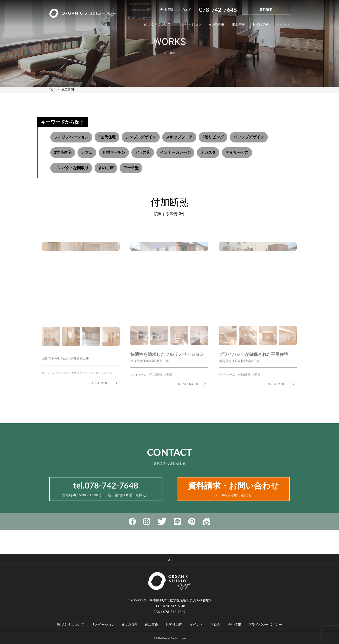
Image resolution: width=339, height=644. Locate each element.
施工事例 (68, 90)
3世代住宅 (107, 137)
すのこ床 (106, 168)
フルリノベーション (71, 137)
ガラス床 (143, 152)
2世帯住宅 (63, 152)
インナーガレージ (175, 152)
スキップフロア (179, 137)
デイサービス (237, 152)
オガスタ (208, 152)
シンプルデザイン (141, 137)
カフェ (87, 152)
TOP (52, 90)
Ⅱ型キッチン (114, 152)
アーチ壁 (131, 168)
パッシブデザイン (249, 137)
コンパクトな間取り (71, 168)
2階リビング (213, 137)
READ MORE (100, 391)
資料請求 (266, 9)
